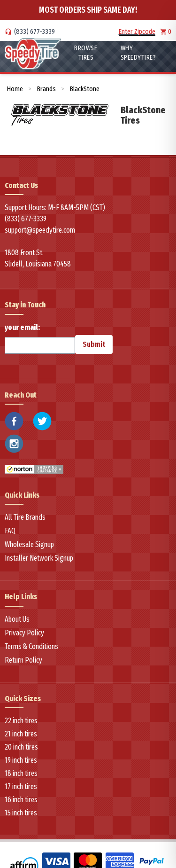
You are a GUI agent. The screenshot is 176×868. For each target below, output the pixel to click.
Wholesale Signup (29, 544)
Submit (94, 344)
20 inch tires (21, 747)
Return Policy (23, 660)
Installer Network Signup (39, 558)
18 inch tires (21, 773)
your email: (40, 338)
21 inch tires (21, 734)
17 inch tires (21, 786)
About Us (17, 619)
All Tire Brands (25, 517)
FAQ (10, 531)
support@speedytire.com (40, 230)
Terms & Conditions (31, 646)
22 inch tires (21, 721)
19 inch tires (21, 760)
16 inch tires (21, 800)
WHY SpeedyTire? (138, 53)
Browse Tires (86, 53)
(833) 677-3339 (34, 31)
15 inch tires (21, 813)
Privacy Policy (24, 633)
